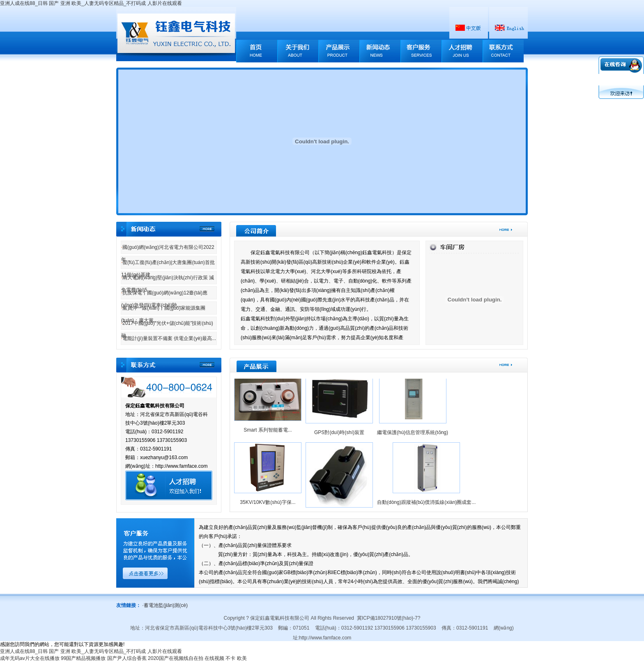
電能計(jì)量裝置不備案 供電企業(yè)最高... (169, 338)
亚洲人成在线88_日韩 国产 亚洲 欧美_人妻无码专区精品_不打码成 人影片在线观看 (91, 3)
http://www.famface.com (325, 638)
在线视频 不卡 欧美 (226, 658)
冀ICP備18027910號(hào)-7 (387, 618)
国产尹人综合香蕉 (127, 658)
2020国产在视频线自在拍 (176, 658)
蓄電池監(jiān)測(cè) (165, 605)
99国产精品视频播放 (83, 658)
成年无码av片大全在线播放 (30, 658)
